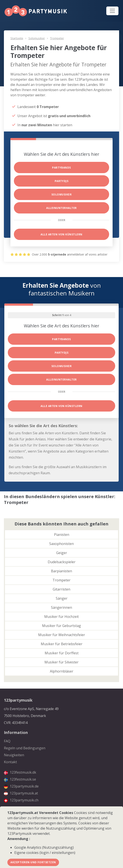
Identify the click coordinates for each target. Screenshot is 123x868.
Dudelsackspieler (62, 562)
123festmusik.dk (20, 772)
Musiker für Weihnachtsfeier (62, 635)
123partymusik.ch (21, 800)
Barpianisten (61, 571)
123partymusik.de (21, 786)
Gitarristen (61, 589)
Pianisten (62, 535)
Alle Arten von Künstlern (61, 234)
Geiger (62, 553)
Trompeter (57, 38)
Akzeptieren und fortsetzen (33, 862)
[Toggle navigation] (112, 11)
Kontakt (10, 762)
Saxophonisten (61, 544)
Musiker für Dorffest (62, 653)
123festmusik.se (20, 779)
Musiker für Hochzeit (61, 617)
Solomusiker (37, 38)
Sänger (62, 598)
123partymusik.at (21, 793)
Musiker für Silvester (61, 662)
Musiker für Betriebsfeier (62, 644)
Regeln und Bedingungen (25, 748)
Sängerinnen (61, 607)
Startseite (17, 38)
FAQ (7, 741)
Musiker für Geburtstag (61, 626)
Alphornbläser (62, 671)
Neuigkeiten (14, 755)
